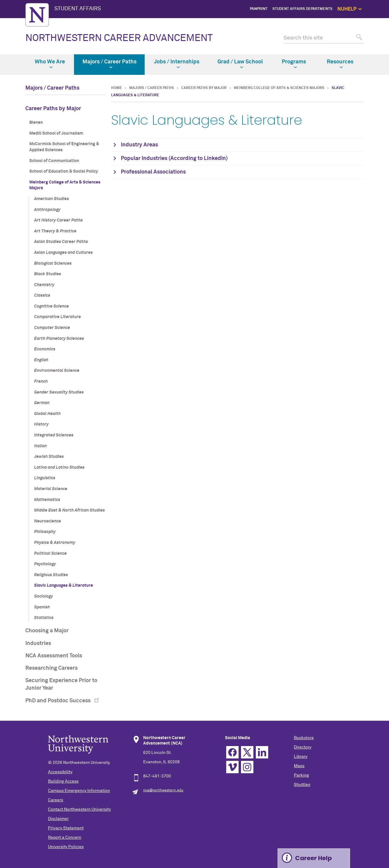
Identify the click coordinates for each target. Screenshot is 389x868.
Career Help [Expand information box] (313, 858)
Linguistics (45, 478)
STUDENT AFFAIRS (78, 9)
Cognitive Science (51, 306)
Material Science (51, 489)
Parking (301, 775)
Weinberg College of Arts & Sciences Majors (65, 185)
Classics (42, 295)
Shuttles (302, 785)
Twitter (247, 752)
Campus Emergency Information (79, 791)
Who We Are (50, 64)
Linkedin (262, 752)
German (42, 403)
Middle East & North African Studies (69, 510)
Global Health (47, 414)
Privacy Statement (66, 828)
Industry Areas (139, 145)
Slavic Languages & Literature (64, 586)
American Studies (51, 199)
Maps (299, 766)
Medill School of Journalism (56, 133)
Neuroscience (48, 521)
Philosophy (45, 532)
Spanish (42, 607)
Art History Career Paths (58, 220)
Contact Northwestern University (79, 809)
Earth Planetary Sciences (59, 339)
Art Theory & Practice (55, 231)
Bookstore (304, 738)
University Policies (66, 847)
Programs (294, 64)
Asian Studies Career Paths (61, 242)
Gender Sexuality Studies (59, 392)
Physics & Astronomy (55, 543)
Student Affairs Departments (302, 9)
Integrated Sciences (54, 435)
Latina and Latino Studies (59, 468)
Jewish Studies (49, 457)
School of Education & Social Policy (64, 171)
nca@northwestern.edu (163, 790)
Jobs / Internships (177, 64)
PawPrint (259, 9)
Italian (40, 446)
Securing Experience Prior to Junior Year (61, 684)
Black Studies (48, 274)
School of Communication (54, 161)
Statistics (44, 618)
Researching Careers (51, 668)
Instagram (247, 767)
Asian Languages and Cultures (63, 253)
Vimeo (232, 767)
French (41, 381)
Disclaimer (58, 819)
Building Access (63, 781)
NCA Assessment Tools (54, 656)
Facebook (232, 752)
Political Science (50, 554)
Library (301, 757)
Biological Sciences (53, 263)
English (41, 360)
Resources (340, 64)
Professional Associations (153, 172)
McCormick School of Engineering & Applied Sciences (64, 147)
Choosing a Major (47, 631)
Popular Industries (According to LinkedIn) (174, 158)
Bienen (36, 123)
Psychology (45, 564)
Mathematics (47, 500)
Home (117, 88)
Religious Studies (51, 575)
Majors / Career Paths (109, 64)
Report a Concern (65, 838)
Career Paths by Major (53, 109)
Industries (38, 643)
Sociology (43, 596)
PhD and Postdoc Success (59, 701)
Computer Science (52, 328)
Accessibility (60, 772)
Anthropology (47, 210)
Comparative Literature (58, 317)
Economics (45, 349)
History (41, 424)
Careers (56, 800)
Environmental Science (57, 371)
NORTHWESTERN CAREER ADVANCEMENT (119, 38)
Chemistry (44, 285)
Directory (303, 747)
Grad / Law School (240, 64)
